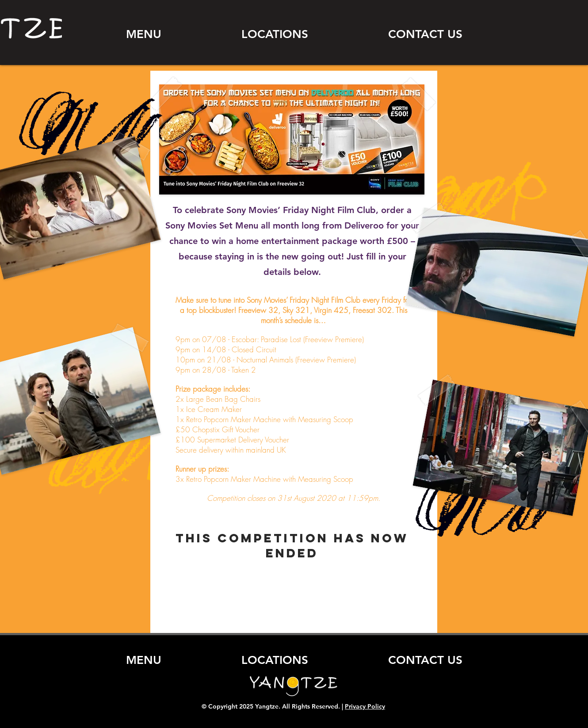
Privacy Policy (365, 706)
